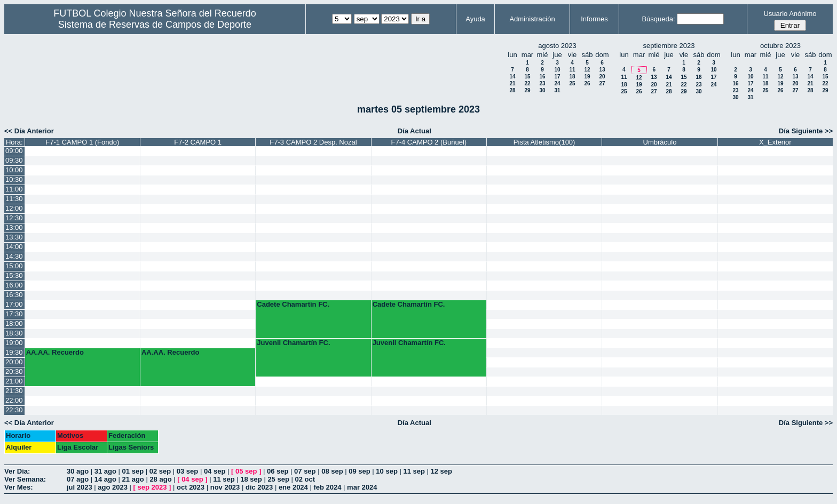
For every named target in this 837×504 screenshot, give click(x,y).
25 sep (278, 479)
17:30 (14, 314)
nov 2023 (225, 487)
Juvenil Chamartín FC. (293, 343)
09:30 (14, 160)
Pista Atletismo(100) (544, 142)
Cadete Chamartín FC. (293, 304)
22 (527, 83)
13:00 (14, 227)
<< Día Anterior (29, 131)
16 (542, 77)
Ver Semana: (25, 479)
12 (587, 70)
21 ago (133, 479)
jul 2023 (80, 487)
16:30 (14, 295)
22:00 (14, 400)
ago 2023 (113, 487)
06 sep (278, 471)
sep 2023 (152, 487)
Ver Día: (17, 471)
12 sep (441, 471)
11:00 (14, 189)
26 (587, 83)
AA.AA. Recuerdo (55, 352)
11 (572, 70)
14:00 (14, 247)
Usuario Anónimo (790, 14)
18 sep (251, 479)
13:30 (14, 237)
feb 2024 (327, 487)
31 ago (105, 471)
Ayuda (475, 19)
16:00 (14, 285)
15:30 (14, 275)
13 (602, 70)
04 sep (215, 471)
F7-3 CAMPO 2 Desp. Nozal (313, 142)
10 (557, 70)
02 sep (160, 471)
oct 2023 (191, 487)
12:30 (14, 218)
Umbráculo (660, 142)
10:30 (14, 179)
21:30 (14, 391)
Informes (594, 19)
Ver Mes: (18, 487)
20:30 (14, 371)
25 (572, 83)
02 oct (305, 479)
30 (542, 90)
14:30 (14, 256)
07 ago (78, 479)
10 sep (386, 471)
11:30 (14, 199)
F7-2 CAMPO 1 (198, 142)
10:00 (14, 170)
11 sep (414, 471)
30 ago (78, 471)
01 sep (133, 471)
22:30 (14, 410)
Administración (532, 19)
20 (602, 77)
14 (512, 77)
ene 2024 (293, 487)
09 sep (359, 471)
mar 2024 (362, 487)
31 (557, 90)
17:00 (14, 304)
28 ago (160, 479)
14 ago (105, 479)
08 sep (332, 471)
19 (587, 77)
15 (527, 77)
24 (557, 83)
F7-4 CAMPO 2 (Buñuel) (429, 142)
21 (512, 83)
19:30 (14, 352)
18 (572, 77)
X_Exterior (775, 142)
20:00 (14, 362)
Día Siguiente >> (806, 131)
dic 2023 (259, 487)
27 (602, 83)
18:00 (14, 323)
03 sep (187, 471)
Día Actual (414, 131)
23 (542, 83)
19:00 (14, 343)
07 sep (305, 471)
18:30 (14, 333)
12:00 (14, 208)
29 (527, 90)
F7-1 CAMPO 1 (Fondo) (82, 142)
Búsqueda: (658, 19)
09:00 (14, 151)
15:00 (14, 266)
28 (512, 90)
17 (557, 77)
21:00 (14, 381)
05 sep (246, 471)
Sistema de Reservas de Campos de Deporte (155, 25)
